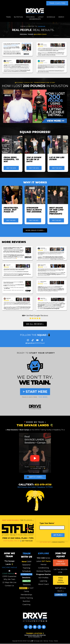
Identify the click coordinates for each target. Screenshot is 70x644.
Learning (43, 581)
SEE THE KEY (11, 220)
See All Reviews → (35, 324)
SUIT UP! (58, 588)
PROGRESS (30, 17)
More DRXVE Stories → (35, 230)
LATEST (41, 17)
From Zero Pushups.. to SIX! (11, 159)
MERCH (61, 17)
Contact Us (9, 586)
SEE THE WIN (11, 168)
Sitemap (46, 641)
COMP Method (8, 574)
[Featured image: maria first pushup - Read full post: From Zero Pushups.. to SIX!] (12, 145)
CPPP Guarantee (9, 576)
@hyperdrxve (30, 343)
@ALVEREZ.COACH (33, 34)
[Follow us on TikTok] (33, 340)
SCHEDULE (51, 17)
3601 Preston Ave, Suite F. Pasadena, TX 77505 (35, 487)
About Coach (44, 584)
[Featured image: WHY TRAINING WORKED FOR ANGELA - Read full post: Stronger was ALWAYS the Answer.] (35, 195)
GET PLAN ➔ (58, 535)
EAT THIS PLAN (27, 541)
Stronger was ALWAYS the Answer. (34, 210)
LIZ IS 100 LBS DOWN (57, 158)
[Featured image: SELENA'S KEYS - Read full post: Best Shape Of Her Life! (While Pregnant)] (58, 195)
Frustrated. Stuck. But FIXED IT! (11, 210)
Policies (56, 641)
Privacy (51, 641)
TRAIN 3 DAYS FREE (57, 3)
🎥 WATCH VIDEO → (35, 477)
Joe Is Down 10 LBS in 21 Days (34, 159)
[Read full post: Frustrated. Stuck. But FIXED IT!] (12, 195)
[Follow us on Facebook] (42, 340)
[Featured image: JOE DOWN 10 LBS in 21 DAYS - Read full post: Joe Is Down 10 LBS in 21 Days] (35, 145)
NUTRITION (18, 17)
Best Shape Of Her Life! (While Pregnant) (56, 211)
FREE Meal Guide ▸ (61, 580)
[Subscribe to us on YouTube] (37, 340)
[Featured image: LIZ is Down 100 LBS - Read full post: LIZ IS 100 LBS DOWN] (58, 145)
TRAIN (8, 17)
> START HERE (35, 392)
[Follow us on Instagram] (28, 340)
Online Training (26, 598)
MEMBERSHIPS (35, 19)
